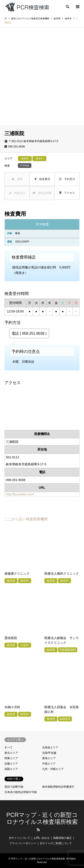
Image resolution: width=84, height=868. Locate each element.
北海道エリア (50, 747)
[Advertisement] (42, 81)
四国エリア (11, 769)
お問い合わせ (42, 838)
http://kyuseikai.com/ (20, 494)
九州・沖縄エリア (53, 769)
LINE (46, 830)
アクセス (67, 193)
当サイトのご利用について (56, 843)
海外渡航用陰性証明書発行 (58, 787)
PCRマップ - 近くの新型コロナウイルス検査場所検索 (42, 818)
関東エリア (11, 758)
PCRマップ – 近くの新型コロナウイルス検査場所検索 (38, 859)
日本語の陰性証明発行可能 (21, 792)
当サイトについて (19, 838)
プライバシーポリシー (23, 843)
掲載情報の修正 (62, 838)
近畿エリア (11, 764)
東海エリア (49, 758)
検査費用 (42, 179)
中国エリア (49, 764)
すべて (9, 747)
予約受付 (67, 179)
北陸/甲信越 (49, 753)
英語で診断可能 (14, 787)
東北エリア (11, 753)
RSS (38, 830)
